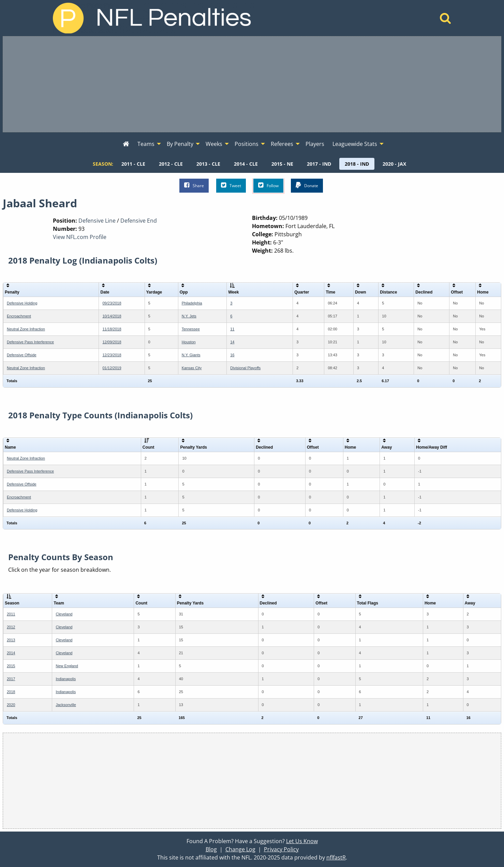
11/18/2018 (112, 329)
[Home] (446, 20)
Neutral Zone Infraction (26, 329)
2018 (11, 692)
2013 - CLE (208, 164)
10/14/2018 (112, 316)
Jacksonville (66, 705)
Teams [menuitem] (146, 144)
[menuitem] (126, 144)
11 (232, 329)
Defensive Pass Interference (30, 342)
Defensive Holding (22, 303)
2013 (11, 640)
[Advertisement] (252, 84)
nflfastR (336, 857)
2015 (11, 666)
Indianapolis (66, 679)
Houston (189, 342)
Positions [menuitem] (247, 144)
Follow (268, 185)
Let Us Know (302, 841)
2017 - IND (319, 164)
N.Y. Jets (189, 316)
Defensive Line (97, 221)
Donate (307, 185)
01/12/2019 (112, 368)
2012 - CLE (171, 164)
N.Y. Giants (191, 355)
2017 (11, 679)
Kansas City (192, 368)
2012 (11, 627)
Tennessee (191, 329)
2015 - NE (282, 164)
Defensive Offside (22, 355)
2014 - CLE (246, 164)
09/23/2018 (112, 303)
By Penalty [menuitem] (180, 144)
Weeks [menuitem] (214, 144)
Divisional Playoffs (245, 368)
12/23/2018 (112, 355)
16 (232, 355)
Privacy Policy (281, 849)
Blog (211, 849)
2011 (11, 614)
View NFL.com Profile (80, 237)
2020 (11, 705)
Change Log (240, 849)
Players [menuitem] (315, 144)
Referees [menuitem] (282, 144)
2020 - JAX (394, 164)
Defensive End (139, 221)
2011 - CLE (133, 164)
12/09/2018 (112, 342)
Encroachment (19, 316)
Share (194, 185)
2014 (11, 653)
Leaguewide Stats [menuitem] (355, 144)
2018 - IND (357, 164)
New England (67, 666)
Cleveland (64, 614)
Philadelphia (192, 303)
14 (232, 342)
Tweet (231, 185)
